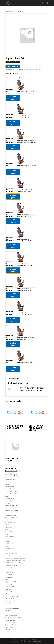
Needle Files (9, 592)
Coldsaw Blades (10, 520)
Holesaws (8, 570)
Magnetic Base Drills (36, 70)
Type (19, 77)
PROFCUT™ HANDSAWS (12, 601)
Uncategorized (9, 627)
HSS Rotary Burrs (10, 572)
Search (19, 471)
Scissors (8, 611)
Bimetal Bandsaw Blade (12, 491)
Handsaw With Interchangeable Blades (16, 558)
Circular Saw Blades (11, 515)
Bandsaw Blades (10, 487)
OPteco (7, 594)
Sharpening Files (10, 613)
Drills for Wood (10, 537)
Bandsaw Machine (10, 489)
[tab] (27, 378)
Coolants (8, 525)
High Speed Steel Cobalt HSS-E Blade (15, 561)
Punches (8, 603)
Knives (7, 580)
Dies (7, 534)
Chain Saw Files (9, 513)
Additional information (14, 378)
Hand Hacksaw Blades (11, 553)
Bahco (7, 482)
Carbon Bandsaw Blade (11, 506)
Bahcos (7, 484)
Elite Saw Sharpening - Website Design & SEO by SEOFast (27, 642)
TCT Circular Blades (11, 620)
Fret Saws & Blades (10, 544)
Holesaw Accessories (11, 565)
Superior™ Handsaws (11, 615)
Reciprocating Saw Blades (12, 608)
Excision (11, 11)
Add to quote (13, 66)
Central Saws (9, 508)
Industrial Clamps (10, 575)
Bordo (7, 496)
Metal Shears (9, 584)
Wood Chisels (9, 632)
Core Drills (8, 530)
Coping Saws (9, 527)
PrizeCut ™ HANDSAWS (12, 599)
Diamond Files (9, 532)
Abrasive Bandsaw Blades (12, 477)
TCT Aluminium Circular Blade (14, 618)
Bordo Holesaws (10, 499)
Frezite (7, 546)
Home (7, 11)
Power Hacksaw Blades (12, 596)
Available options (13, 62)
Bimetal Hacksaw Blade (12, 494)
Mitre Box (8, 589)
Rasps (7, 606)
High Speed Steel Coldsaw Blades (14, 563)
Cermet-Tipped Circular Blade (13, 510)
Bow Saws (8, 503)
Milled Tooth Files (10, 587)
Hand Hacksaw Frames (12, 556)
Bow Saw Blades (10, 501)
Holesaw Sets (9, 568)
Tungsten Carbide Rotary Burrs (14, 625)
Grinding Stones (10, 551)
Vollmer (8, 630)
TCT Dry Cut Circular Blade (13, 623)
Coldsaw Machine (10, 522)
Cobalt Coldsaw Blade (11, 518)
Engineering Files (10, 539)
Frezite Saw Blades (10, 549)
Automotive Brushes (11, 479)
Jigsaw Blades (9, 577)
